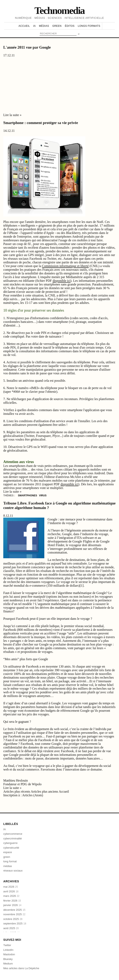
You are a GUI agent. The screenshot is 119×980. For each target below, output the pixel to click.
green (7, 857)
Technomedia (59, 11)
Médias (44, 26)
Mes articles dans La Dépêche (21, 968)
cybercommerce (13, 834)
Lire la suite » (12, 115)
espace (8, 852)
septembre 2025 (15, 924)
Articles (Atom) (33, 795)
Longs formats (89, 26)
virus (43, 496)
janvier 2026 (12, 905)
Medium (8, 964)
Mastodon (9, 954)
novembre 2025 (14, 914)
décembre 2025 (14, 910)
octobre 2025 (13, 919)
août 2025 (11, 928)
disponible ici (61, 281)
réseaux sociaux (13, 871)
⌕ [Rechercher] (79, 34)
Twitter (7, 945)
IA (34, 26)
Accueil (24, 26)
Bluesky (8, 959)
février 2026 (12, 901)
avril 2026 (11, 891)
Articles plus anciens (45, 791)
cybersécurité (11, 848)
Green (57, 26)
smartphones (28, 496)
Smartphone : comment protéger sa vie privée (41, 123)
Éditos (70, 26)
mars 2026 (11, 896)
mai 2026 (11, 887)
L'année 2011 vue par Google (27, 47)
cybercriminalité (13, 838)
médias (8, 866)
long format (10, 861)
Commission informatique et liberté (65, 266)
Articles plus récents (17, 791)
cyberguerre (10, 843)
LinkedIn (8, 950)
